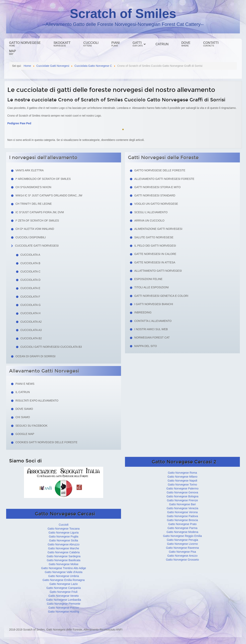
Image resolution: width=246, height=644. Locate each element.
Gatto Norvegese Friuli (64, 592)
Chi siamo (23, 417)
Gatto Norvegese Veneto (63, 596)
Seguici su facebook (31, 426)
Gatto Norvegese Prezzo (63, 608)
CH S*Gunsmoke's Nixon (33, 187)
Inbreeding (143, 312)
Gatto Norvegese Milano (183, 477)
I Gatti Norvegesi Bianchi (154, 304)
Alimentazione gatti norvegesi (158, 229)
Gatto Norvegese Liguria (64, 533)
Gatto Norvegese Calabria (64, 552)
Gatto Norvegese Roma (182, 473)
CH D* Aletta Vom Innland (35, 229)
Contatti (211, 44)
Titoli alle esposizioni (152, 287)
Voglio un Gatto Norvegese (156, 204)
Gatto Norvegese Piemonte (64, 604)
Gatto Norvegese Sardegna (64, 556)
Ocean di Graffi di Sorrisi (35, 356)
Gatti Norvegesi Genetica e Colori (161, 296)
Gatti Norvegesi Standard (155, 195)
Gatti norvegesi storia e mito (157, 187)
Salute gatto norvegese (154, 237)
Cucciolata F (30, 297)
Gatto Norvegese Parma (183, 528)
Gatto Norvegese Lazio (63, 584)
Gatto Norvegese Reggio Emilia (182, 536)
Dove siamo (24, 409)
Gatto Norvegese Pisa (183, 552)
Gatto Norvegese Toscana (64, 529)
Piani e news (25, 384)
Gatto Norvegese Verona (182, 512)
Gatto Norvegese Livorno (182, 544)
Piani (116, 44)
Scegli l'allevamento (151, 212)
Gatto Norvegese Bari (183, 504)
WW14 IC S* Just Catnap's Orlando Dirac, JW (49, 195)
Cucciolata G (31, 305)
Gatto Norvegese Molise (64, 564)
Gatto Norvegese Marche (64, 548)
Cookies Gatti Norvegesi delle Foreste (46, 442)
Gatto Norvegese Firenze (182, 500)
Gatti (138, 44)
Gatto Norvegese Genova (183, 492)
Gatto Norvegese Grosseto (183, 560)
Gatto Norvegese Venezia (182, 508)
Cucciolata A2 (31, 322)
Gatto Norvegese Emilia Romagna (64, 580)
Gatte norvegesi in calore (155, 254)
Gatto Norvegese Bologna (182, 496)
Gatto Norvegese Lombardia (64, 600)
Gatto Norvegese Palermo (182, 488)
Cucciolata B (30, 263)
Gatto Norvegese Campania (64, 588)
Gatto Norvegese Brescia (182, 520)
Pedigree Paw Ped (19, 123)
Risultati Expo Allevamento (37, 401)
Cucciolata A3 (31, 330)
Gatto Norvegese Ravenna (182, 548)
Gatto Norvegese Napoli (182, 481)
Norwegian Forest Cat (152, 338)
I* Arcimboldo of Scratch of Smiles (43, 179)
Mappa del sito (146, 346)
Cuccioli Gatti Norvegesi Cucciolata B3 (51, 347)
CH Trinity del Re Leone (34, 204)
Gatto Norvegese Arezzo (183, 556)
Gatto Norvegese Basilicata (64, 560)
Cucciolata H (30, 313)
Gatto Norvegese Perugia (182, 540)
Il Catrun (23, 392)
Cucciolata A (30, 255)
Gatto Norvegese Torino (182, 485)
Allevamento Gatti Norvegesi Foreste (164, 179)
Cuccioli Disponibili (31, 237)
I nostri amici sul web (151, 329)
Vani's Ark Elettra (30, 170)
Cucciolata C (30, 272)
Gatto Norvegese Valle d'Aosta (64, 572)
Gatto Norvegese (25, 44)
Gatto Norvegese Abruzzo (64, 544)
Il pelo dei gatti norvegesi (155, 246)
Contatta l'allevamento (153, 321)
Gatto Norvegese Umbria (64, 576)
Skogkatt (62, 44)
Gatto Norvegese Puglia (64, 537)
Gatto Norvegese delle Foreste (160, 170)
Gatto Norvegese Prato (182, 524)
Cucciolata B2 (31, 338)
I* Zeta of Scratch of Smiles (37, 221)
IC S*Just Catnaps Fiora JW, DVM (40, 212)
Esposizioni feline (148, 279)
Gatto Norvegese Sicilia (64, 540)
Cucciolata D (30, 280)
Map (13, 52)
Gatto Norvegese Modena (182, 532)
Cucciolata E (30, 288)
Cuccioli (91, 44)
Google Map (25, 434)
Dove (186, 44)
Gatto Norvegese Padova (182, 516)
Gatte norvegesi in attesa (155, 262)
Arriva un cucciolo (149, 221)
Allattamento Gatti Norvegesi (158, 271)
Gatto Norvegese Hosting (63, 612)
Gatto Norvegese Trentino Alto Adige (64, 568)
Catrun (162, 44)
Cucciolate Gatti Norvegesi (37, 246)
